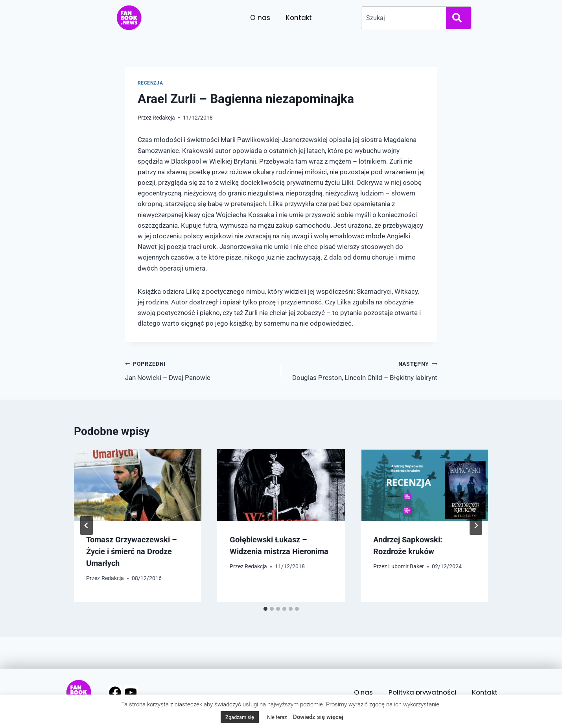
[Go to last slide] (87, 525)
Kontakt (299, 18)
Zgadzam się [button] (240, 717)
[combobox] (402, 18)
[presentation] (138, 485)
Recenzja (150, 83)
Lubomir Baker (406, 566)
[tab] (265, 609)
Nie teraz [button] (277, 717)
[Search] (459, 18)
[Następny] (476, 525)
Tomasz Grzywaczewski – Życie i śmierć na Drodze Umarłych (132, 551)
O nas (260, 18)
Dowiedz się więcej (318, 717)
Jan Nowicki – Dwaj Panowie (200, 370)
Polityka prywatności (421, 692)
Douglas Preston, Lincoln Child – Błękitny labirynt (363, 370)
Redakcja (164, 118)
